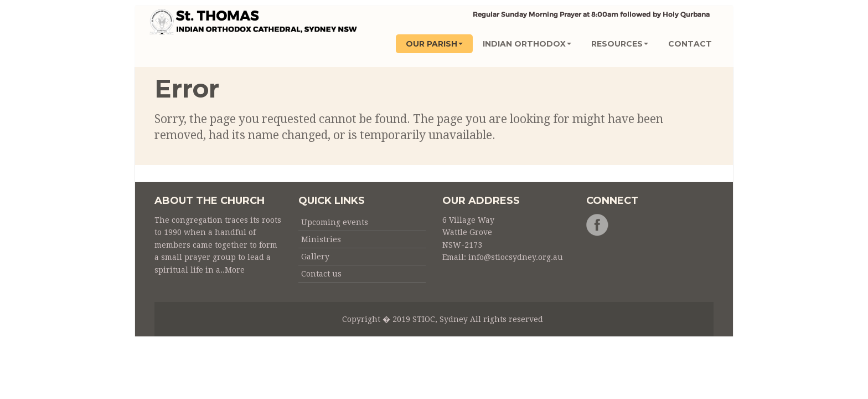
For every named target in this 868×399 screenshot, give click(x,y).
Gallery (315, 257)
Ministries (321, 239)
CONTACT (690, 44)
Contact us (321, 274)
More (235, 270)
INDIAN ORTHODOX (527, 44)
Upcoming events (335, 222)
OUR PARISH (434, 44)
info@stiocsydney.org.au (516, 257)
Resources (620, 44)
